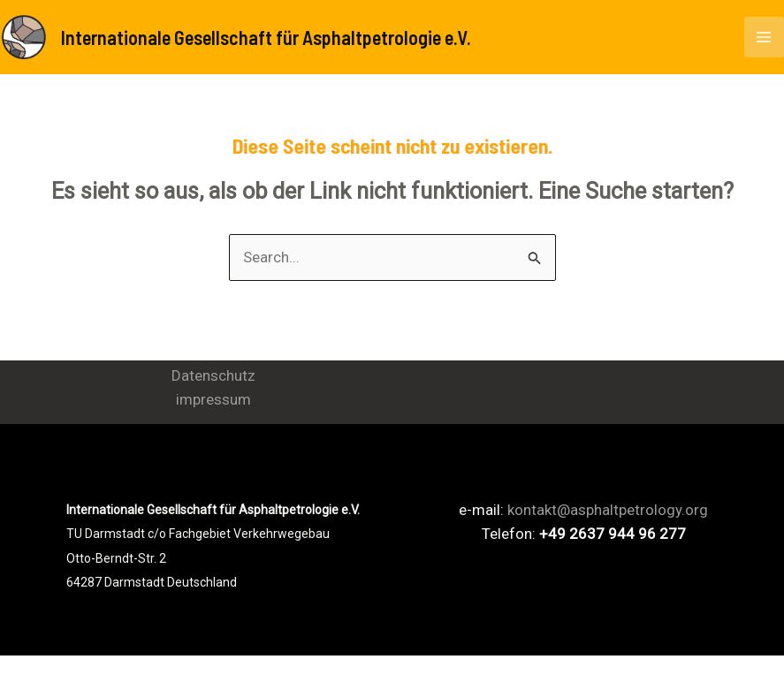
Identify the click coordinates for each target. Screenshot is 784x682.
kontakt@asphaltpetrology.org (608, 512)
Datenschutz (213, 378)
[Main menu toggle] (765, 38)
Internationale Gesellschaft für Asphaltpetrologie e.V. (286, 38)
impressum (213, 402)
